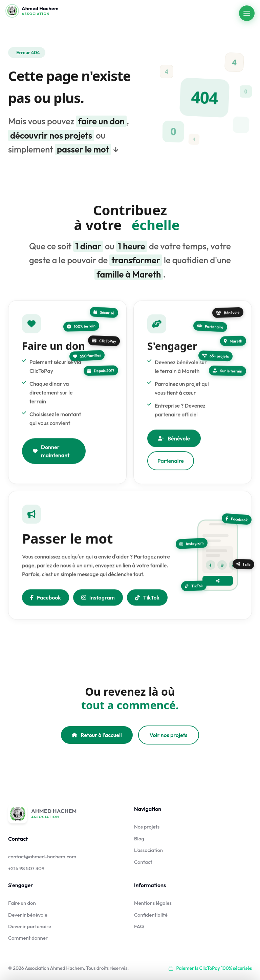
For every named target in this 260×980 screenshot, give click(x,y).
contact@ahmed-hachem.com (42, 856)
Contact (143, 862)
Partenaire (171, 465)
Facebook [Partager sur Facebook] (46, 599)
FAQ (139, 926)
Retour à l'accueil (97, 735)
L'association (148, 850)
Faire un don (22, 903)
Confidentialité (151, 915)
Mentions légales (153, 903)
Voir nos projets (169, 735)
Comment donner (28, 938)
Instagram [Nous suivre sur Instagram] (98, 599)
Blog (139, 839)
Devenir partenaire (30, 926)
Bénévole (174, 443)
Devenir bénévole (28, 915)
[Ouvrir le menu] (247, 13)
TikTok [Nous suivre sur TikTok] (147, 599)
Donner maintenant (51, 453)
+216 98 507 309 (26, 868)
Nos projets (147, 827)
